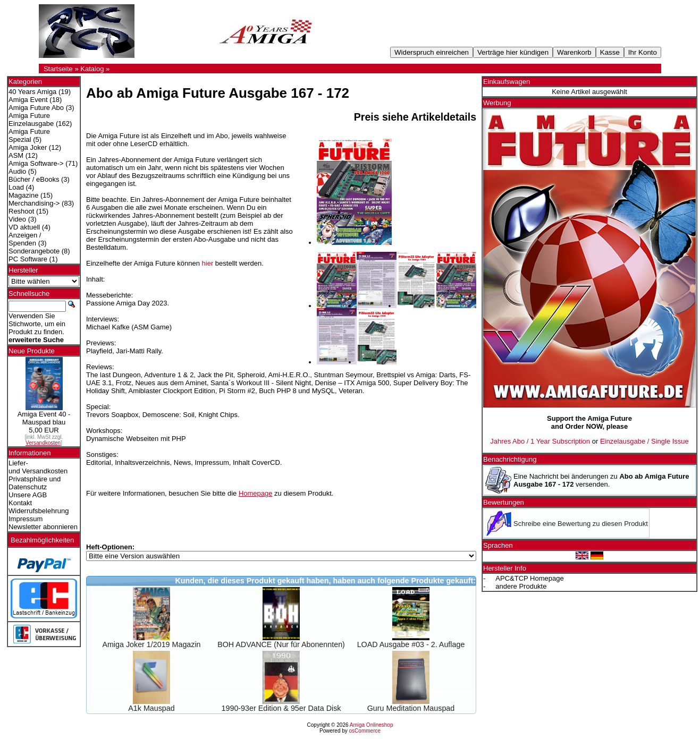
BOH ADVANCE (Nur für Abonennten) (281, 644)
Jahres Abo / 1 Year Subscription (540, 441)
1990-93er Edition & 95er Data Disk (281, 708)
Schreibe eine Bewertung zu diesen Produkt (581, 524)
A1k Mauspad (151, 708)
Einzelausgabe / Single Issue (644, 441)
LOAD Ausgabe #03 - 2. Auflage (411, 644)
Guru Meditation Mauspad (411, 708)
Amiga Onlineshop (372, 725)
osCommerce (365, 731)
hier (208, 263)
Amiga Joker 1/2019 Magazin (151, 644)
